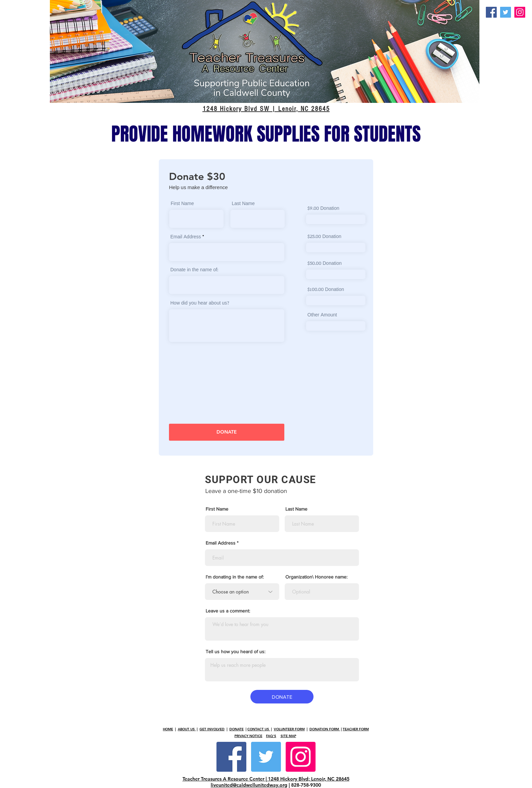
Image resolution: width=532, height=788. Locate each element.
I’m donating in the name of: (235, 577)
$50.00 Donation (325, 264)
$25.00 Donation (324, 237)
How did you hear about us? (200, 304)
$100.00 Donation (326, 290)
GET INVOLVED (212, 729)
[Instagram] (520, 12)
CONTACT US (259, 729)
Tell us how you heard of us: (235, 652)
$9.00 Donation (323, 209)
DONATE (236, 729)
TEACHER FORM (356, 729)
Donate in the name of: (194, 270)
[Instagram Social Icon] (301, 757)
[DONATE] (227, 432)
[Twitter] (506, 12)
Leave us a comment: (228, 611)
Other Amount (322, 315)
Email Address (186, 237)
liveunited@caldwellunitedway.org (249, 785)
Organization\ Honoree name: (316, 577)
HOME (168, 729)
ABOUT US (187, 729)
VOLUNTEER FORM (289, 729)
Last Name (243, 204)
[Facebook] (491, 12)
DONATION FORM (325, 729)
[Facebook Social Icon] (231, 757)
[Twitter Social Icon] (266, 757)
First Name (182, 204)
